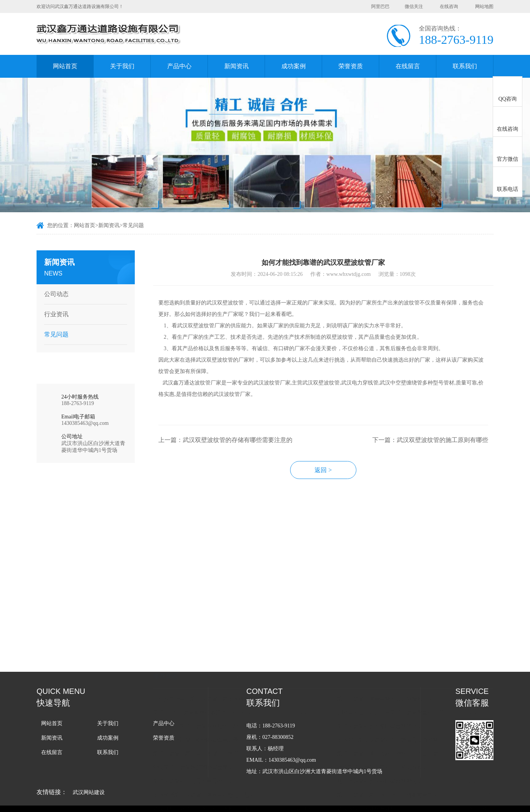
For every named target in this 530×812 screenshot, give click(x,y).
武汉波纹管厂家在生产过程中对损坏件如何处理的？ (214, 689)
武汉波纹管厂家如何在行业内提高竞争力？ (393, 730)
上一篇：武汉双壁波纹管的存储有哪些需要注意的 (231, 444)
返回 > (329, 474)
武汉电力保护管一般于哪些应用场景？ (204, 675)
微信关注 (414, 6)
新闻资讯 (236, 66)
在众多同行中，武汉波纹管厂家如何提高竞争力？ (214, 634)
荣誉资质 (351, 66)
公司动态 (55, 294)
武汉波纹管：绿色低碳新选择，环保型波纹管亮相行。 (397, 689)
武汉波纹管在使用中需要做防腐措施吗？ (391, 634)
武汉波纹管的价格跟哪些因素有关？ (385, 662)
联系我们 (465, 66)
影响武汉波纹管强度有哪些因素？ (199, 703)
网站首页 (65, 66)
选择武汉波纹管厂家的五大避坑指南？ (388, 703)
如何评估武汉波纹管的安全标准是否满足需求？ (397, 675)
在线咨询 (449, 6)
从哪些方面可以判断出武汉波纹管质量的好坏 (396, 648)
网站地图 (484, 6)
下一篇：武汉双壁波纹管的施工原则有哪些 (436, 444)
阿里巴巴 (380, 6)
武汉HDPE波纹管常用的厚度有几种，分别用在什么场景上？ (214, 648)
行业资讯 (55, 314)
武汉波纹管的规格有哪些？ (375, 744)
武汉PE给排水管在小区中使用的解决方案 (207, 744)
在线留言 (408, 66)
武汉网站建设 (89, 792)
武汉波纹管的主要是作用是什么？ (199, 717)
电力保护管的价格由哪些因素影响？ (385, 717)
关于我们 (122, 66)
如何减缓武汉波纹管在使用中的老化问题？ (209, 730)
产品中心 (179, 66)
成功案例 (294, 66)
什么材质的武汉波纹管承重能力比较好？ (207, 662)
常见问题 (133, 226)
